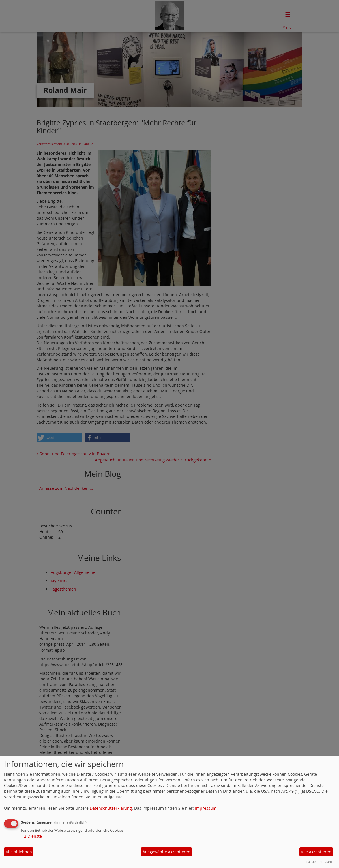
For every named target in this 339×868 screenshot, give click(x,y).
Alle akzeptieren (316, 852)
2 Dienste (31, 836)
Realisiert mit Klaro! (319, 862)
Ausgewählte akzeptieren (167, 852)
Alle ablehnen (19, 852)
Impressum (206, 808)
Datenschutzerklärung (111, 808)
